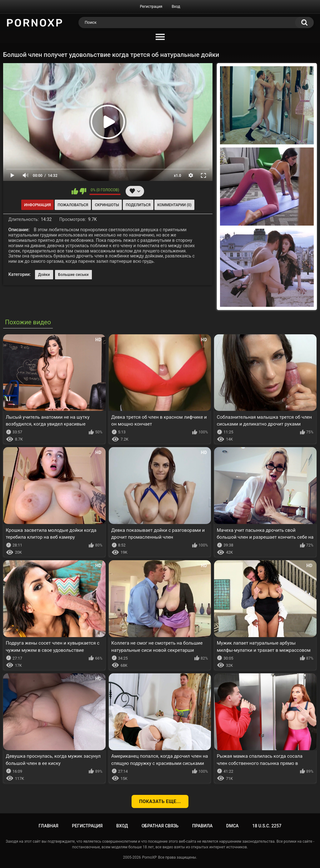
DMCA (232, 826)
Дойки (44, 275)
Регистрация (151, 7)
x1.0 (177, 176)
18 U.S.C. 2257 (267, 826)
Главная (49, 826)
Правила (202, 826)
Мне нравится (75, 191)
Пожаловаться (73, 205)
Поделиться (138, 205)
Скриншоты (107, 205)
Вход (176, 7)
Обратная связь (160, 826)
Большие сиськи (73, 275)
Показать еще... (160, 801)
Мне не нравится (83, 191)
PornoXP (150, 857)
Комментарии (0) (174, 205)
